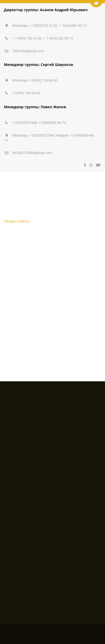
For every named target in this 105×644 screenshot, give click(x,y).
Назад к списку (16, 221)
